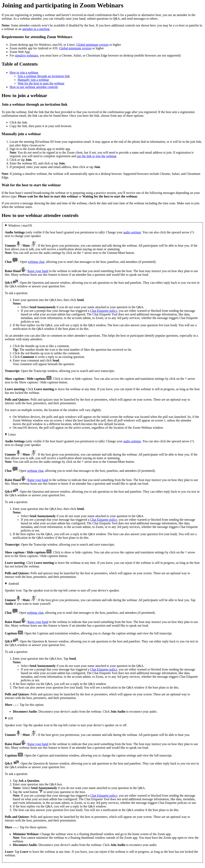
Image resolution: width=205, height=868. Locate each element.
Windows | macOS (20, 225)
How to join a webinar (24, 72)
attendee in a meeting (36, 29)
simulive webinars (27, 55)
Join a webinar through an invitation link (44, 76)
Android (14, 584)
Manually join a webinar (33, 80)
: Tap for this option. (102, 648)
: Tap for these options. (102, 787)
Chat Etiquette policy (104, 311)
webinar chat (36, 262)
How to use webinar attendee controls (34, 87)
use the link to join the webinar (96, 156)
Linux (12, 434)
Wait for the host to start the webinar (41, 83)
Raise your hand (38, 271)
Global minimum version (92, 45)
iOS (11, 718)
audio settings (132, 232)
